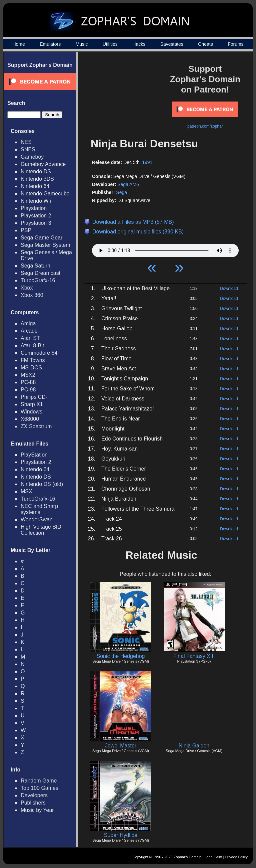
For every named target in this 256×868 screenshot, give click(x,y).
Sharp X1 (32, 404)
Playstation (34, 208)
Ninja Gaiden (194, 746)
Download (229, 289)
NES (26, 142)
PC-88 (28, 382)
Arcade (29, 331)
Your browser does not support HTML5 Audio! (165, 249)
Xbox (27, 288)
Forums (235, 44)
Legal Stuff (213, 857)
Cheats (205, 44)
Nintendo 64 (35, 186)
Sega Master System (45, 245)
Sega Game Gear (41, 238)
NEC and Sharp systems (39, 509)
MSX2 (28, 375)
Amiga (28, 323)
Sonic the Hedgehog (121, 656)
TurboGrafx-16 (38, 280)
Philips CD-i (35, 397)
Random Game (39, 781)
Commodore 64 (39, 353)
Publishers (33, 803)
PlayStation (34, 455)
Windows (31, 412)
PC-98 (28, 390)
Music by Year (37, 810)
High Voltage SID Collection (41, 530)
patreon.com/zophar (205, 126)
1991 (147, 162)
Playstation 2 (36, 216)
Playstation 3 (36, 223)
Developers (34, 795)
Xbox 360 (32, 295)
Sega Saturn (35, 266)
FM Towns (33, 360)
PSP (26, 230)
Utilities (110, 44)
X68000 (30, 419)
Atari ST (30, 338)
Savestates (172, 44)
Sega (121, 192)
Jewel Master (121, 746)
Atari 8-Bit (32, 345)
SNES (28, 149)
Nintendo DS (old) (42, 484)
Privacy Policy (236, 857)
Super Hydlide (121, 835)
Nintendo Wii (36, 201)
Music (82, 44)
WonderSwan (37, 519)
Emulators (50, 44)
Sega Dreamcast (40, 273)
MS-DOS (31, 368)
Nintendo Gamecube (45, 194)
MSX (26, 491)
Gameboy (32, 157)
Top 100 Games (39, 788)
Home (18, 44)
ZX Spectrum (36, 426)
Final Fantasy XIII (194, 656)
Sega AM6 (128, 184)
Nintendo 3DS (37, 179)
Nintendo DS (36, 171)
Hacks (139, 44)
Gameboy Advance (43, 164)
